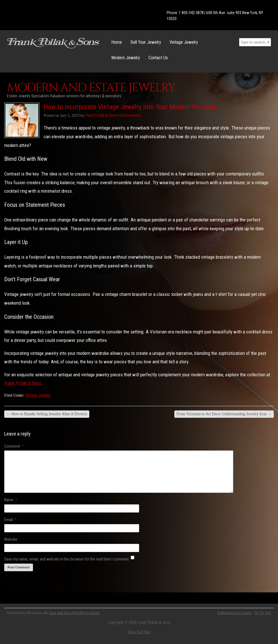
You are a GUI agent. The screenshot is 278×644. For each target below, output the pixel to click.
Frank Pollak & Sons (23, 383)
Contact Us (158, 58)
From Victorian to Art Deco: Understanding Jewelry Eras (224, 414)
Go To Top (263, 613)
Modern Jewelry (126, 58)
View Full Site (139, 632)
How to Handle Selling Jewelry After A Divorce (47, 414)
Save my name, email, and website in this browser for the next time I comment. (67, 559)
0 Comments (131, 115)
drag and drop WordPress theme (74, 613)
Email (10, 520)
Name (11, 500)
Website (11, 539)
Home (117, 42)
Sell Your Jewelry (146, 42)
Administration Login (234, 613)
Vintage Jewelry (184, 42)
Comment (14, 446)
